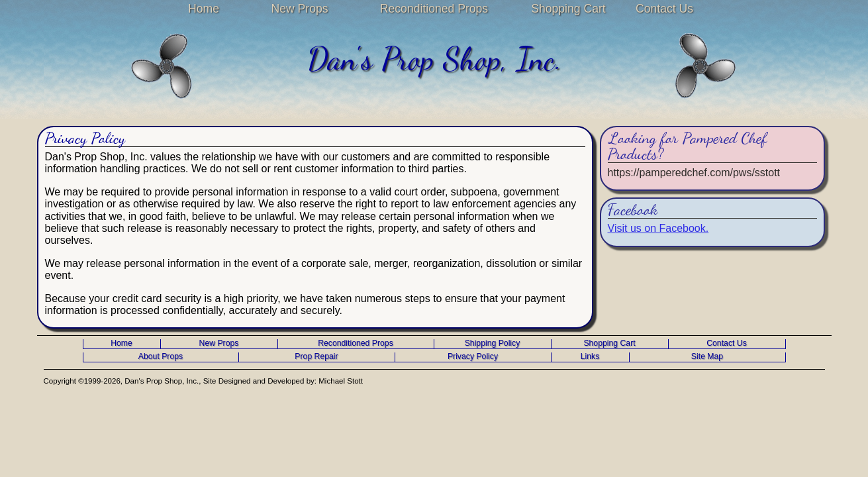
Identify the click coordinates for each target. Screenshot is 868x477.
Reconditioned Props (434, 9)
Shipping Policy (493, 344)
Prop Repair (316, 357)
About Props (161, 357)
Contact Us (664, 9)
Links (590, 357)
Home (204, 9)
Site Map (707, 357)
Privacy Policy (473, 357)
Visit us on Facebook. (658, 228)
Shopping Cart (568, 9)
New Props (299, 9)
